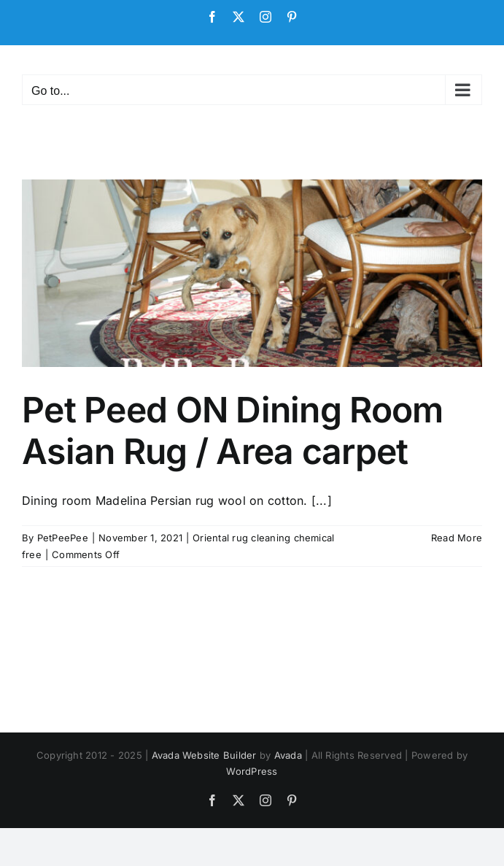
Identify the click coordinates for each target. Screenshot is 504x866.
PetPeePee (63, 538)
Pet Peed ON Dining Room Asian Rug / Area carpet (232, 431)
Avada (288, 755)
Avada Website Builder (204, 755)
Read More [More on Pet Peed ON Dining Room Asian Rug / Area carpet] (457, 538)
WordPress (252, 771)
